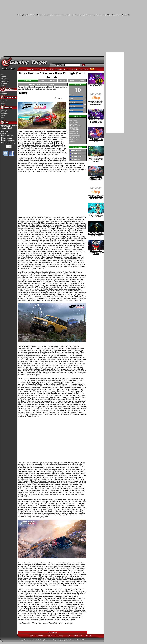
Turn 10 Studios (74, 130)
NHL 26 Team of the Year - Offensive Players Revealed (96, 252)
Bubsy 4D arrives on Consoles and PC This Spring (96, 139)
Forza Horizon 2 (76, 156)
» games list (4, 110)
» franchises (4, 112)
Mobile (75, 69)
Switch (61, 69)
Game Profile (28, 81)
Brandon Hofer (39, 84)
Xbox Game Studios (75, 126)
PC (81, 69)
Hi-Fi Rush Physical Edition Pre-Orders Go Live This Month (96, 215)
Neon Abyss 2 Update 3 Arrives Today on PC (96, 84)
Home (32, 636)
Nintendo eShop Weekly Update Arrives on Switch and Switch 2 (96, 102)
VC (65, 69)
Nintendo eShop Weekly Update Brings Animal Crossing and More (96, 196)
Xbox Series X (32, 69)
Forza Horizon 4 (76, 150)
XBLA (44, 69)
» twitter (3, 102)
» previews (3, 78)
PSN (56, 69)
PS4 (52, 69)
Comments (58, 98)
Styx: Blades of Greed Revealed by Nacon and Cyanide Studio (96, 233)
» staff (2, 117)
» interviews (4, 93)
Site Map (89, 636)
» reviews (3, 76)
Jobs (68, 636)
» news (2, 75)
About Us (40, 636)
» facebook (3, 100)
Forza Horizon (76, 159)
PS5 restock (111, 15)
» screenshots (4, 83)
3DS (70, 69)
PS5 (49, 69)
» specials (3, 92)
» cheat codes (4, 80)
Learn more (98, 15)
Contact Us (50, 636)
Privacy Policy (78, 636)
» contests (3, 103)
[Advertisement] (53, 36)
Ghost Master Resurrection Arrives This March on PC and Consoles (96, 158)
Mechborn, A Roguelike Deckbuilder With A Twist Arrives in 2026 (96, 121)
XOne (39, 69)
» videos (3, 85)
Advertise (60, 636)
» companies (4, 114)
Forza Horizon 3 (76, 153)
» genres (3, 115)
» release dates (4, 82)
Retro (86, 69)
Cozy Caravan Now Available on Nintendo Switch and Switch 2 (96, 178)
